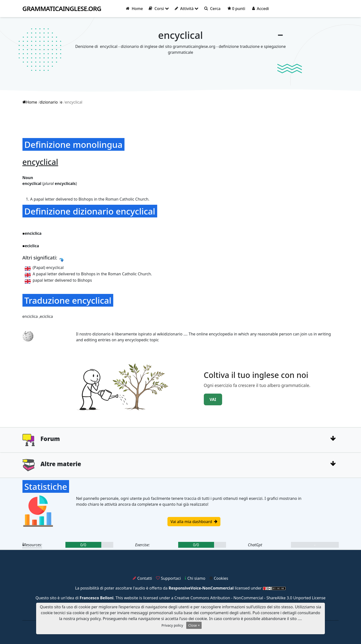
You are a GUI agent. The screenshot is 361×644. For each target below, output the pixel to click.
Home (134, 9)
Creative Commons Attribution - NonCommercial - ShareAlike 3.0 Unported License (250, 598)
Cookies (219, 578)
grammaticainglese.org (62, 9)
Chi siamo (195, 578)
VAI (213, 399)
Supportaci (168, 578)
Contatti (142, 578)
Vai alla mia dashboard (194, 522)
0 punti (236, 9)
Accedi (261, 9)
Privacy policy (172, 625)
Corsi (159, 9)
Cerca (212, 9)
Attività (187, 9)
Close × (194, 625)
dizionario (49, 102)
